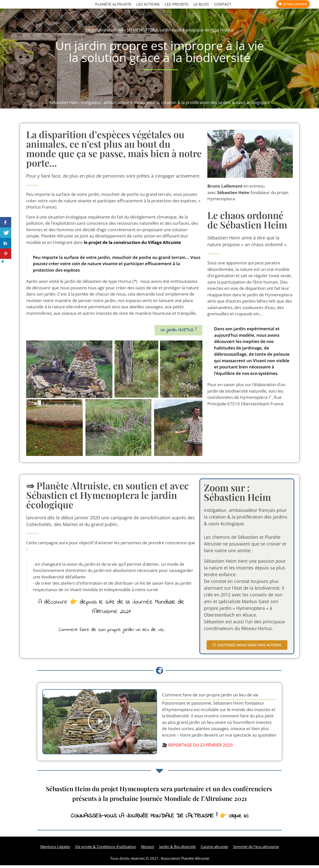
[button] (100, 724)
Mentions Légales (55, 849)
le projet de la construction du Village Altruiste (132, 245)
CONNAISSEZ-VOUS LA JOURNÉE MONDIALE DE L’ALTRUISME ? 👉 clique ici (159, 819)
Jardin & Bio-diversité (177, 849)
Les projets (177, 5)
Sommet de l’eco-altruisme (256, 849)
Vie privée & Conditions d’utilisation (106, 849)
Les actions (148, 5)
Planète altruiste (113, 5)
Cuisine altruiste (214, 849)
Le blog (201, 5)
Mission (148, 849)
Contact (223, 5)
